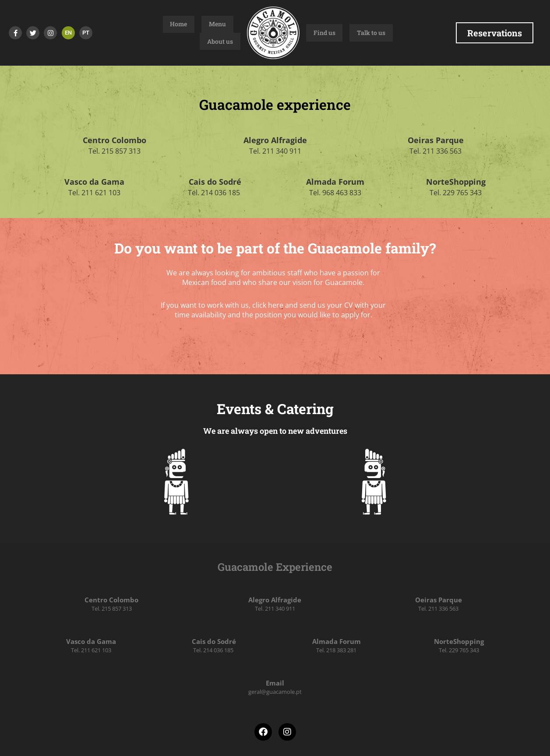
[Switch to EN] (68, 33)
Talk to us (349, 33)
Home (175, 33)
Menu (199, 33)
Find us (317, 33)
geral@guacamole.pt (275, 692)
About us (227, 33)
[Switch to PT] (86, 33)
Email (275, 683)
